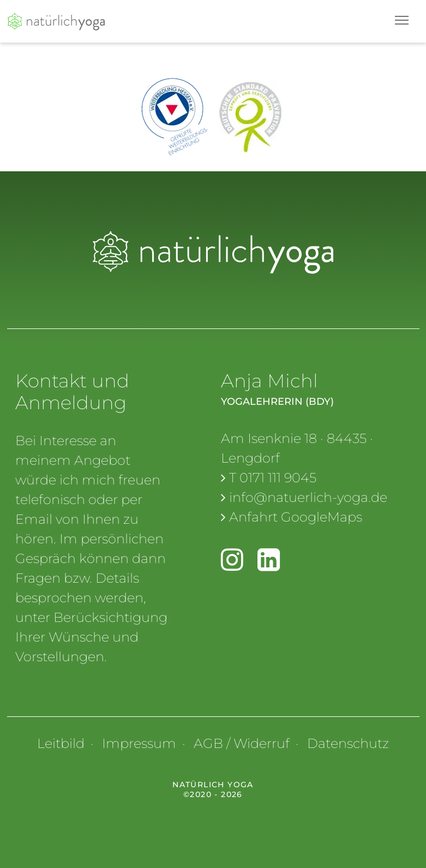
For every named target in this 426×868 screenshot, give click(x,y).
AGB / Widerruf (242, 743)
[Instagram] (232, 564)
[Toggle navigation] (402, 20)
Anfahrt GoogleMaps (296, 517)
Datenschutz (348, 743)
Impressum (139, 743)
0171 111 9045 (278, 478)
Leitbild (61, 743)
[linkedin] (269, 564)
